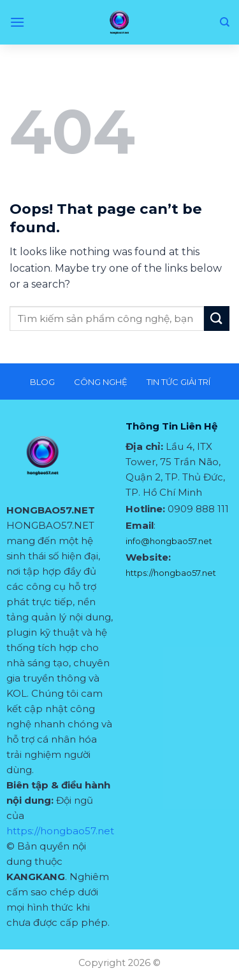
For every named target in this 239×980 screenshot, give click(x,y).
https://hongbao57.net (60, 831)
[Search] (225, 22)
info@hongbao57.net (169, 541)
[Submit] (217, 318)
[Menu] (17, 22)
